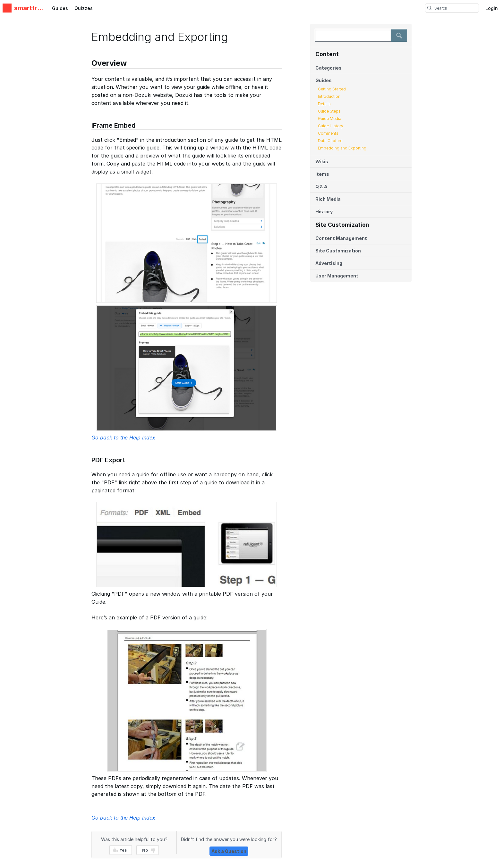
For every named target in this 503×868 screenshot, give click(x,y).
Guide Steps (329, 111)
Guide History (331, 126)
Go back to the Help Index (123, 438)
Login (492, 8)
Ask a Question (229, 851)
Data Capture (330, 141)
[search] (430, 8)
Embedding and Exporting (342, 148)
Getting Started (332, 89)
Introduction (329, 96)
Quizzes (84, 8)
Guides (60, 8)
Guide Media (330, 119)
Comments (328, 133)
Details (324, 104)
